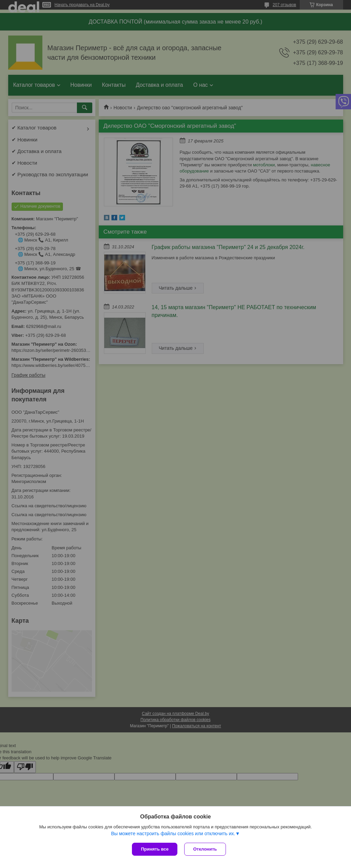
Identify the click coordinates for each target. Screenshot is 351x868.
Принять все (155, 849)
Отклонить (205, 849)
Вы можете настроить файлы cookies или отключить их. (173, 833)
